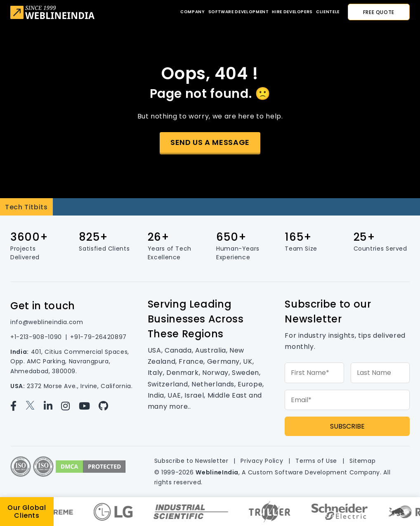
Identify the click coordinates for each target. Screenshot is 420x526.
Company (192, 12)
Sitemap (362, 461)
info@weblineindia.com (47, 322)
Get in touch (43, 306)
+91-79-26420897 (98, 337)
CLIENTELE (328, 12)
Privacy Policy (262, 461)
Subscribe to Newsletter (191, 461)
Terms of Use (316, 461)
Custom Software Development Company (314, 472)
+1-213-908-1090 (36, 337)
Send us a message (210, 142)
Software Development (239, 12)
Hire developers (292, 12)
